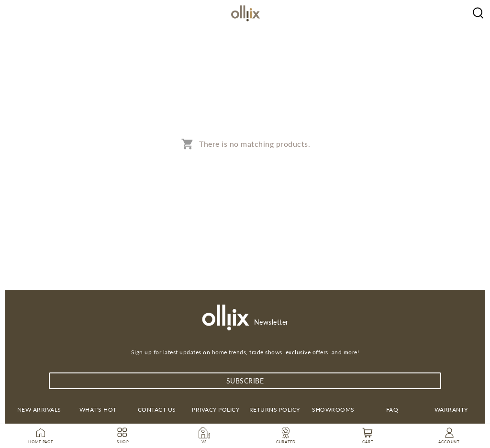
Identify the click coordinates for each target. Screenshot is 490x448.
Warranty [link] (451, 410)
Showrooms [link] (333, 410)
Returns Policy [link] (275, 410)
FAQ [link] (392, 410)
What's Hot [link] (98, 410)
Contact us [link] (157, 410)
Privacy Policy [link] (216, 410)
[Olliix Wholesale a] (478, 12)
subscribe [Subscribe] (245, 381)
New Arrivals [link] (39, 410)
